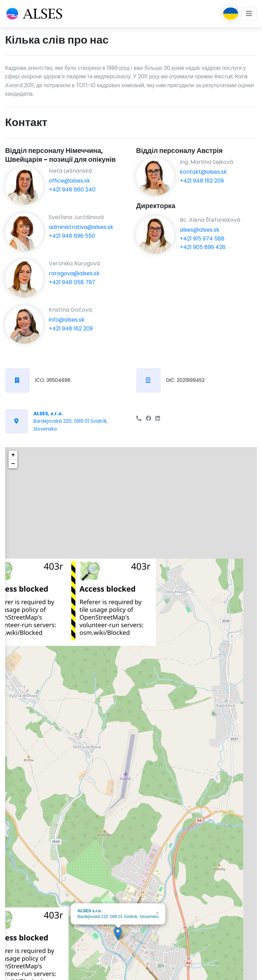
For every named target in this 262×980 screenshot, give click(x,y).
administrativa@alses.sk (81, 227)
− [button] (13, 464)
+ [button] (13, 455)
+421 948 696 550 (72, 236)
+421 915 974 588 (202, 239)
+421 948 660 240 (72, 190)
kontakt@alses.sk (203, 172)
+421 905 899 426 (203, 247)
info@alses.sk (67, 320)
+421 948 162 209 (71, 329)
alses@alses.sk (200, 230)
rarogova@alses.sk (74, 273)
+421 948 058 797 (72, 282)
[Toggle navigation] (249, 14)
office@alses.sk (69, 181)
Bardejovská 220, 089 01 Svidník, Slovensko (71, 421)
